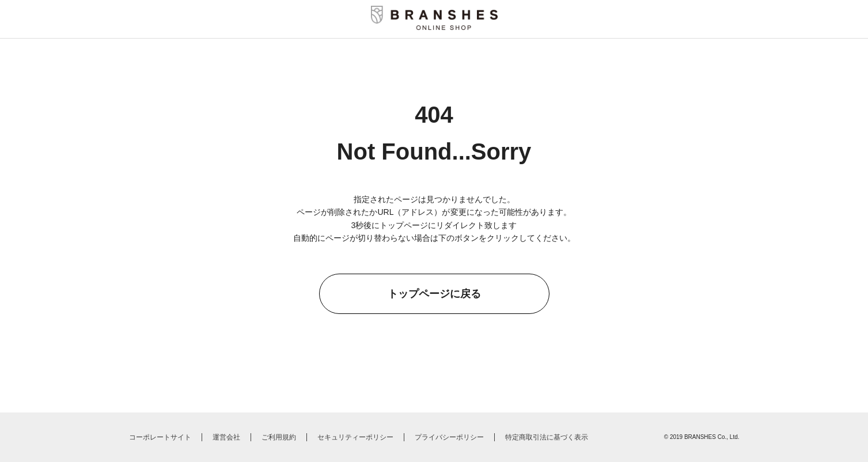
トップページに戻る (434, 294)
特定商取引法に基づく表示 (547, 437)
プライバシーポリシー (449, 437)
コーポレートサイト (160, 437)
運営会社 (226, 437)
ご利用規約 (279, 437)
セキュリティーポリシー (355, 437)
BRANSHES (700, 437)
